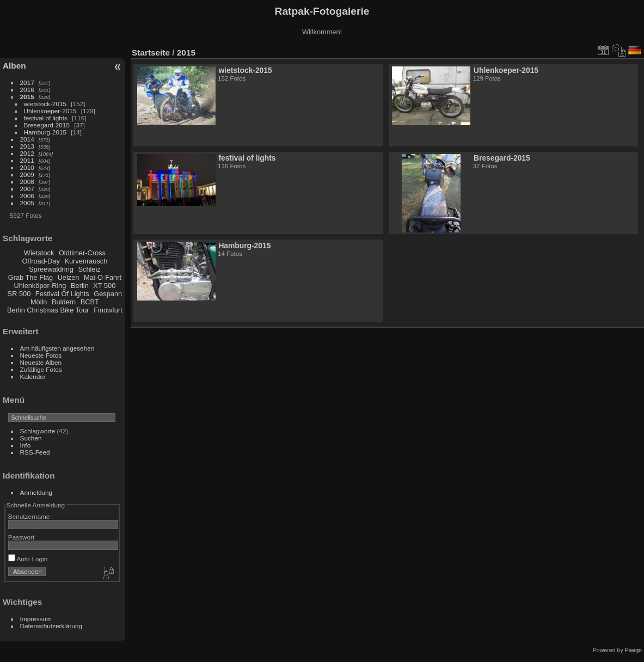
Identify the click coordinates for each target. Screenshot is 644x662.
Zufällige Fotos (41, 369)
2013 (27, 146)
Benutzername (29, 516)
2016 (27, 90)
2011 (27, 160)
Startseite (151, 53)
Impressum (36, 619)
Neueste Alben (41, 362)
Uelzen (69, 277)
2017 (27, 82)
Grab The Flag (30, 277)
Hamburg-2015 (45, 132)
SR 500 (19, 294)
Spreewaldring (51, 269)
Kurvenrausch (86, 261)
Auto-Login (28, 559)
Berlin (80, 286)
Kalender (33, 376)
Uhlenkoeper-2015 (50, 111)
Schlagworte (38, 431)
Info (26, 445)
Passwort (21, 537)
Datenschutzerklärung (51, 626)
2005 (27, 203)
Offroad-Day (41, 261)
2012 (27, 153)
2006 (27, 196)
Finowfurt (108, 310)
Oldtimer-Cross (82, 253)
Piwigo (633, 650)
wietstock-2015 (45, 104)
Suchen (31, 438)
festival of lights (46, 118)
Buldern (64, 302)
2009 (27, 174)
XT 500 (104, 286)
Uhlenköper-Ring (40, 286)
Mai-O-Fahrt (103, 277)
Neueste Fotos (41, 355)
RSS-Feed (35, 452)
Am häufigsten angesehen (57, 348)
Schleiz (89, 269)
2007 (27, 189)
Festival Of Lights (62, 294)
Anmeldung (36, 492)
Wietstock (39, 253)
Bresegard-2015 (47, 125)
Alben (14, 66)
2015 (27, 97)
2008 (27, 182)
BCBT (90, 302)
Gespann (108, 294)
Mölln (39, 302)
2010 (27, 167)
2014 (27, 139)
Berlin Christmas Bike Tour (48, 310)
